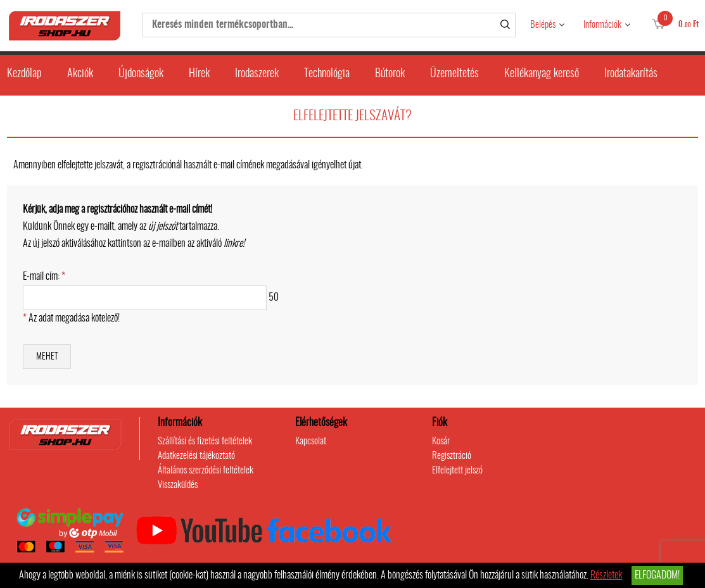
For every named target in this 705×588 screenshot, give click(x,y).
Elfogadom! (657, 575)
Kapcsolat (311, 441)
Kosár (441, 441)
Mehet (47, 357)
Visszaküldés (178, 485)
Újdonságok (141, 74)
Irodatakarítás (631, 74)
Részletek (606, 575)
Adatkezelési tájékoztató (196, 456)
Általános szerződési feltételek (206, 471)
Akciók (80, 74)
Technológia (327, 74)
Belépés (543, 25)
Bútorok (390, 74)
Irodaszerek (257, 74)
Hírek (199, 74)
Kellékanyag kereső (542, 74)
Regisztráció (452, 456)
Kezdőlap (24, 74)
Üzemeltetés (454, 74)
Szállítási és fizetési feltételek (205, 441)
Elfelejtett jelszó (457, 471)
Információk (602, 25)
